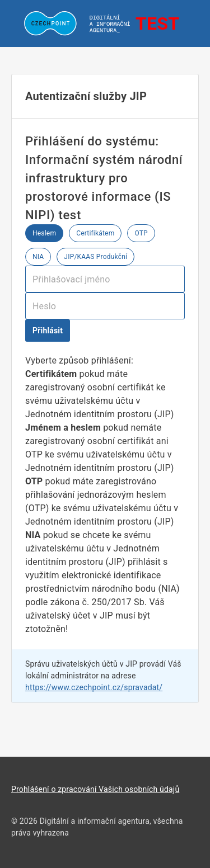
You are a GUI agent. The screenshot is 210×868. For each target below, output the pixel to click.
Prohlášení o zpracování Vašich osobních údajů (95, 789)
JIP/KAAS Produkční (95, 257)
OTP (141, 233)
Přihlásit (48, 331)
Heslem (44, 233)
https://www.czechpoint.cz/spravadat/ (94, 687)
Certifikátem (95, 233)
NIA (38, 257)
